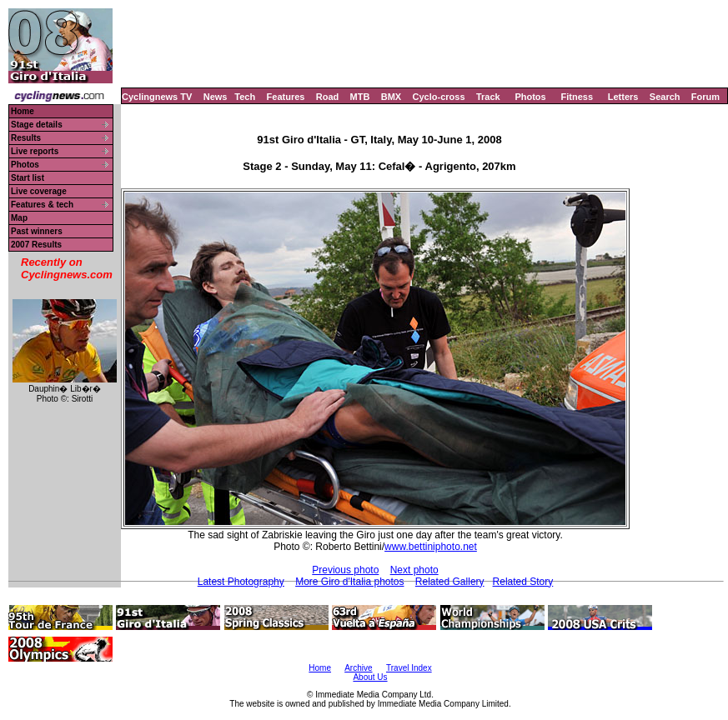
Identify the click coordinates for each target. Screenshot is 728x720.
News (216, 97)
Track (488, 97)
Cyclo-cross (439, 97)
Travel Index (409, 668)
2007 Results (36, 245)
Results (26, 138)
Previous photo (345, 570)
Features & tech (42, 205)
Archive (358, 668)
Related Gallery (450, 582)
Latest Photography (241, 582)
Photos (530, 97)
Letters (623, 97)
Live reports (35, 151)
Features (286, 97)
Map (19, 218)
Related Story (523, 582)
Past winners (37, 231)
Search (665, 97)
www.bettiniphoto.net (431, 547)
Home (23, 111)
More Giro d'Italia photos (349, 582)
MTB (360, 97)
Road (328, 97)
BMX (391, 97)
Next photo (414, 570)
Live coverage (39, 191)
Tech (245, 97)
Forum (705, 97)
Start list (28, 178)
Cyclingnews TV (157, 97)
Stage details (37, 125)
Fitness (577, 97)
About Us (370, 677)
